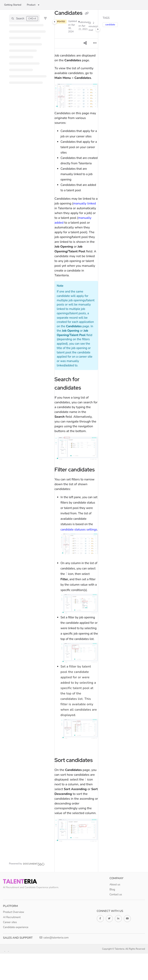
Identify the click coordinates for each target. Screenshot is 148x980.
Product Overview (14, 912)
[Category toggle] (55, 22)
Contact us (116, 895)
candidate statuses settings (79, 530)
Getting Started (13, 5)
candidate (110, 25)
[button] (24, 18)
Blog (112, 890)
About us (115, 885)
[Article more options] (95, 43)
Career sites (10, 922)
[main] (76, 441)
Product (31, 5)
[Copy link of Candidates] (87, 13)
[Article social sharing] (85, 43)
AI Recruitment (12, 917)
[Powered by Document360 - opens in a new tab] (27, 864)
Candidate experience (16, 927)
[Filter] (45, 18)
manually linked (85, 203)
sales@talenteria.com (54, 938)
